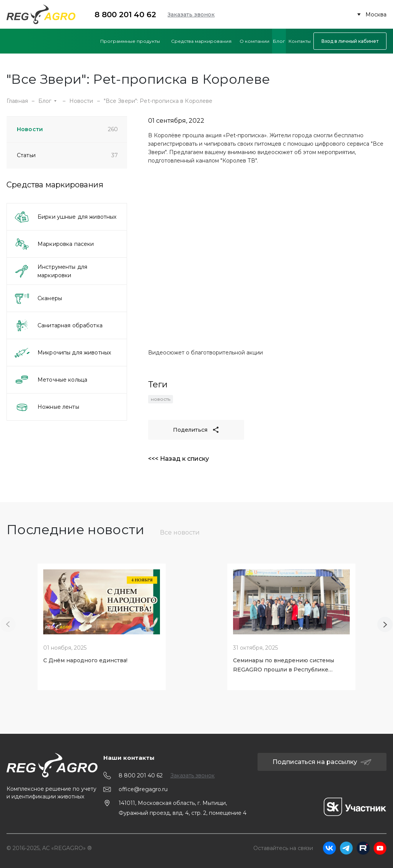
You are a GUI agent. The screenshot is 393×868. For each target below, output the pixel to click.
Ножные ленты (46, 407)
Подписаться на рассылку (322, 762)
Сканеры (38, 298)
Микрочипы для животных (62, 353)
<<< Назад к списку (179, 459)
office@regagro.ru (143, 789)
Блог (47, 101)
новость (161, 399)
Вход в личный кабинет (350, 41)
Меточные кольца (51, 380)
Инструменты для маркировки (51, 271)
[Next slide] (385, 624)
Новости (81, 101)
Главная (17, 101)
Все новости (180, 532)
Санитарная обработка (58, 325)
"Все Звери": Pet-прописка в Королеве (158, 101)
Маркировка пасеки (54, 244)
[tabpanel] (102, 624)
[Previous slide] (8, 624)
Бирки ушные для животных (65, 217)
